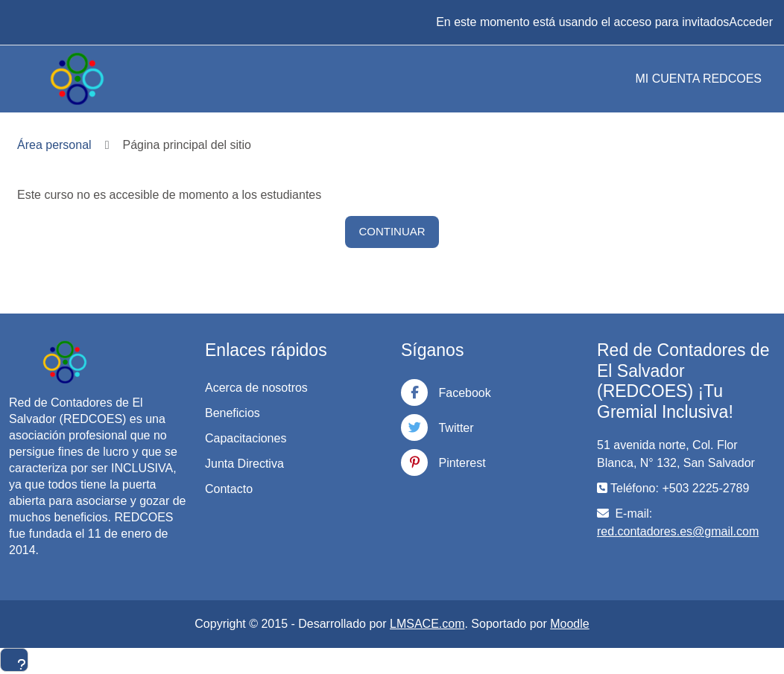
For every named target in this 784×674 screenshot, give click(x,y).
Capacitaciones (246, 438)
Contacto (229, 489)
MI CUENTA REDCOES (699, 79)
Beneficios (233, 413)
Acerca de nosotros (256, 388)
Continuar (392, 231)
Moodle (569, 624)
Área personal (54, 145)
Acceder (751, 22)
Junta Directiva (244, 464)
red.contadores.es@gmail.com (678, 531)
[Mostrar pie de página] (14, 660)
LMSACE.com (427, 624)
